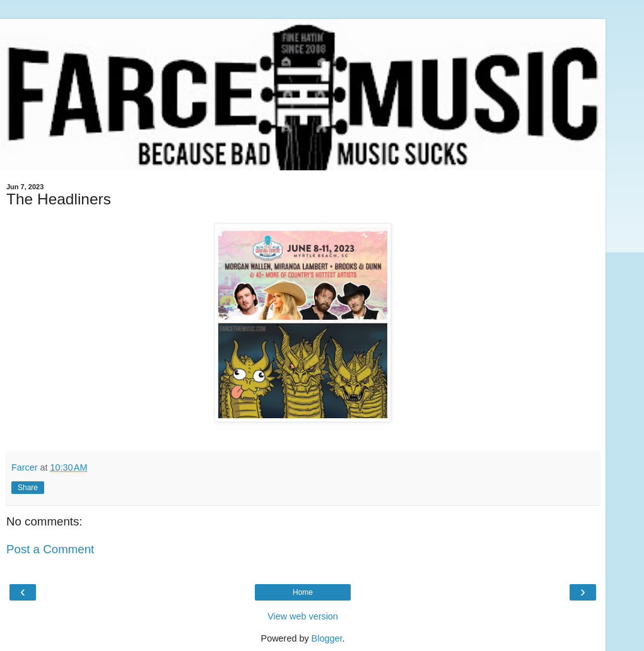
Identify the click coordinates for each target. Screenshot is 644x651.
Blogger (327, 638)
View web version (303, 616)
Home (303, 592)
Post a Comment (50, 549)
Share (28, 488)
